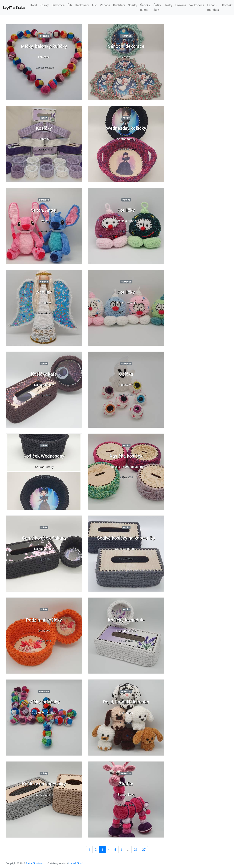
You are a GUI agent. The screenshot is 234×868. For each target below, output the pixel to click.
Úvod (33, 5)
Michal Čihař (75, 863)
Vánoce (105, 5)
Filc (94, 5)
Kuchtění (119, 5)
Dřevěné (181, 5)
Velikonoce (197, 5)
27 (144, 850)
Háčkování (82, 5)
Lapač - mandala (213, 7)
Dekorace (58, 5)
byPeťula (14, 8)
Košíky (44, 5)
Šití (70, 5)
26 (136, 850)
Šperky (133, 5)
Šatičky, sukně (145, 7)
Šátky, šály (157, 7)
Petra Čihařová (34, 863)
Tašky (168, 5)
